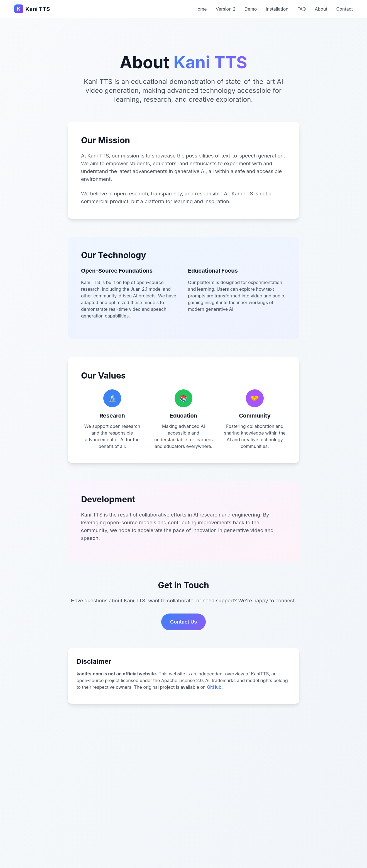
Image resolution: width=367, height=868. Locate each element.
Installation (277, 9)
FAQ (302, 9)
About (321, 9)
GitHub (214, 687)
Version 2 (226, 9)
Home (201, 9)
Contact (345, 9)
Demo (251, 9)
